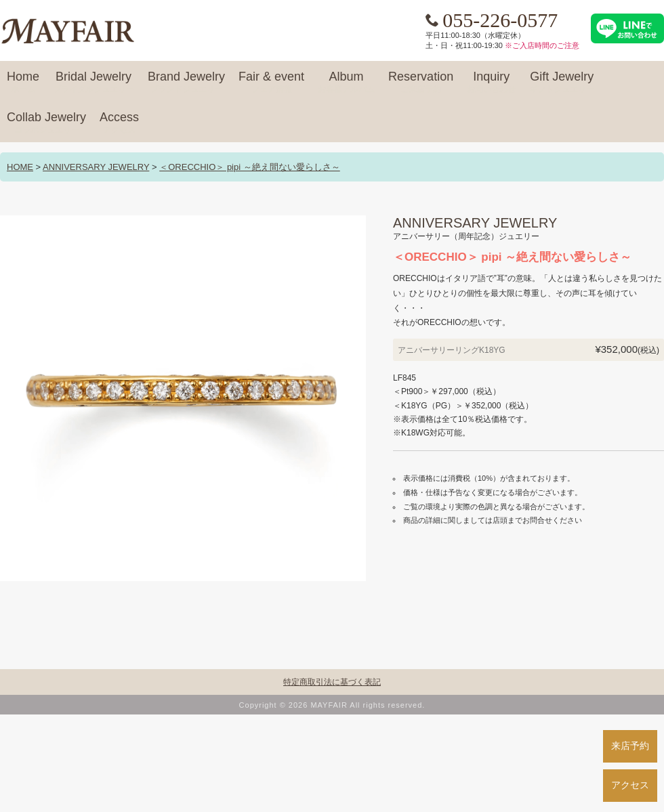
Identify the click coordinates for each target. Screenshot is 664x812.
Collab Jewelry (46, 123)
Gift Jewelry (562, 83)
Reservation (421, 83)
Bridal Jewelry (94, 83)
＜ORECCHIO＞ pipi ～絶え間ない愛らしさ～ (250, 167)
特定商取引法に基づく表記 (332, 682)
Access (119, 123)
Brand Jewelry (186, 83)
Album (346, 83)
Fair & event (271, 83)
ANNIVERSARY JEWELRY (96, 167)
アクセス (630, 785)
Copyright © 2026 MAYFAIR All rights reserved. (332, 705)
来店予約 (630, 746)
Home (23, 83)
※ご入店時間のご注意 (542, 45)
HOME (20, 167)
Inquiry (491, 83)
